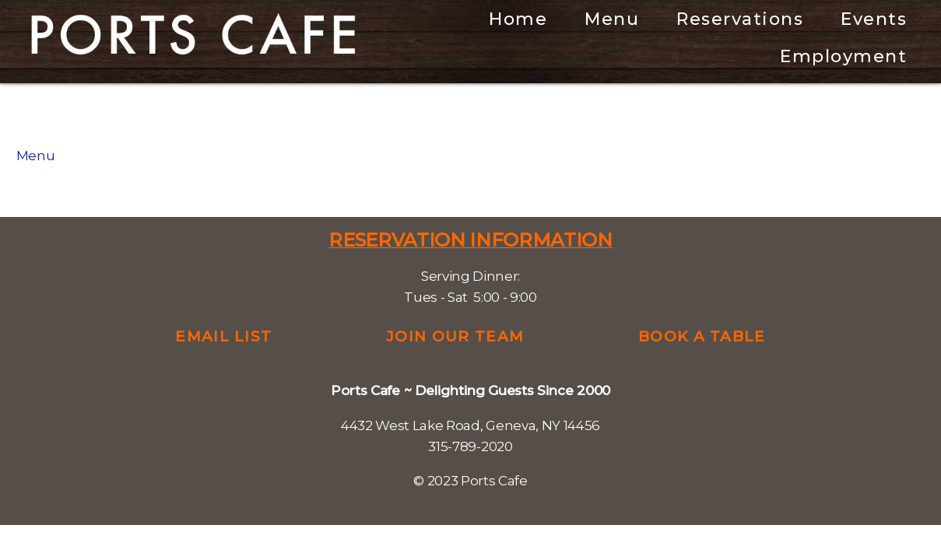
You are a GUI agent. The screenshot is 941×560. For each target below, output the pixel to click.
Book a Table (702, 336)
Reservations (740, 19)
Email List (223, 336)
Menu (612, 19)
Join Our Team (455, 336)
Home (518, 19)
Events (874, 19)
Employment (843, 56)
